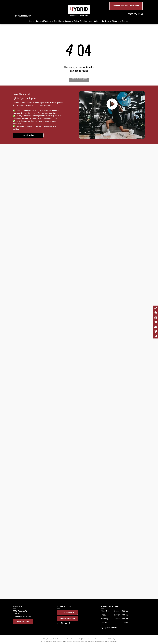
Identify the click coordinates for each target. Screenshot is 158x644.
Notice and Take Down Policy (90, 639)
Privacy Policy (47, 639)
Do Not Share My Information (61, 639)
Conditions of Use (76, 639)
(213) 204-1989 (135, 14)
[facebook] (58, 624)
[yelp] (70, 624)
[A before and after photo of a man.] (99, 166)
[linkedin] (66, 624)
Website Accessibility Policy (107, 639)
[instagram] (62, 624)
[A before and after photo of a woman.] (20, 166)
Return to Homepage (79, 79)
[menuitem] (31, 21)
